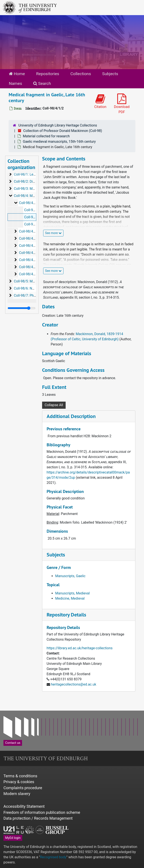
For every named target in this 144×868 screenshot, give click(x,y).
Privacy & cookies (19, 782)
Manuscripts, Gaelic (70, 576)
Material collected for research (46, 136)
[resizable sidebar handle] (21, 308)
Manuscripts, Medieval (73, 593)
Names (15, 83)
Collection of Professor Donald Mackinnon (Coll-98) (63, 131)
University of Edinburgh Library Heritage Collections (58, 125)
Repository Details (66, 615)
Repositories (48, 74)
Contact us (13, 743)
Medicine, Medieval (70, 598)
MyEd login (13, 838)
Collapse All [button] (54, 405)
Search (42, 83)
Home (17, 74)
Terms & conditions (20, 776)
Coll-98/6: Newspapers (31, 288)
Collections (81, 74)
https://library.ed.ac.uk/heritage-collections (80, 648)
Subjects (110, 74)
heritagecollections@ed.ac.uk (74, 684)
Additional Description (71, 416)
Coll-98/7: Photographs (32, 295)
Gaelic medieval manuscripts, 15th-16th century (59, 142)
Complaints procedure (23, 788)
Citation (100, 101)
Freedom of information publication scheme (42, 812)
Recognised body (53, 857)
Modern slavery (17, 794)
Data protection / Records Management (38, 818)
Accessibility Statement (24, 806)
